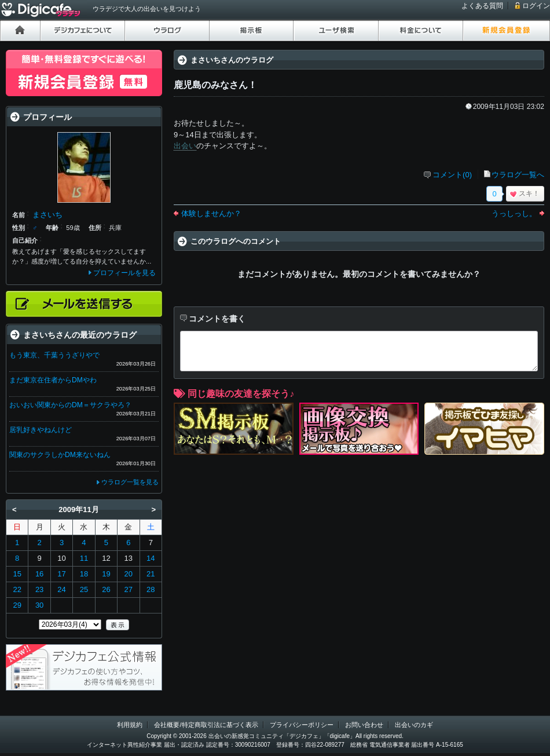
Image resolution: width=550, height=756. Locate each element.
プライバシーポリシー (302, 725)
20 (129, 574)
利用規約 (130, 725)
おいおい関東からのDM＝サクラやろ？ (70, 405)
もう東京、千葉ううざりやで (54, 355)
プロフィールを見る (124, 273)
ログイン (536, 6)
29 (17, 605)
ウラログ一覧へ (518, 175)
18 (84, 574)
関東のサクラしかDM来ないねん (60, 455)
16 (39, 574)
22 (17, 589)
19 (106, 574)
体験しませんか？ (211, 213)
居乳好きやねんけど (41, 430)
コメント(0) (452, 175)
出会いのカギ (414, 725)
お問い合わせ (364, 725)
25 (84, 589)
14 (151, 558)
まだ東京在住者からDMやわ (53, 380)
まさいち (47, 215)
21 (151, 574)
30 (39, 605)
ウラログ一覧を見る (130, 482)
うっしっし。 (514, 213)
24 (61, 589)
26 (106, 589)
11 (84, 558)
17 (61, 574)
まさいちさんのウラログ (232, 60)
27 (129, 589)
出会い (185, 146)
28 (151, 589)
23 (39, 589)
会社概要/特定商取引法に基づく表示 (206, 725)
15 (17, 574)
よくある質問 (482, 6)
